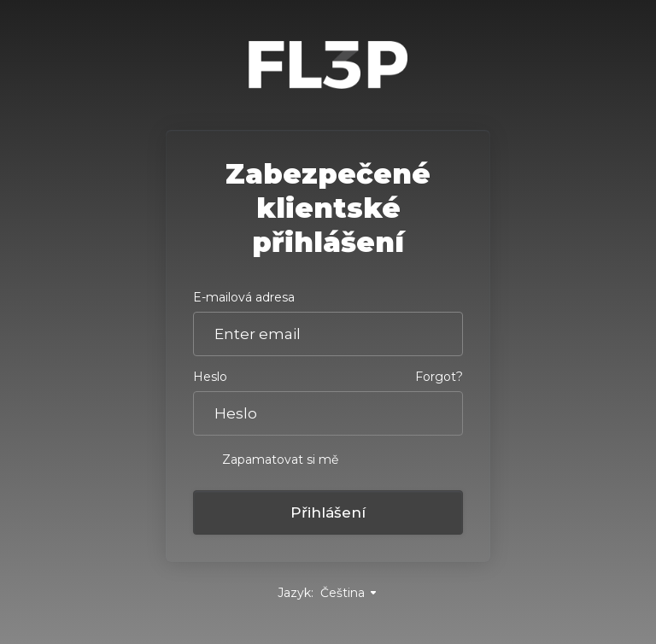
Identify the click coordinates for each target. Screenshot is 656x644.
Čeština (349, 593)
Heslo (210, 377)
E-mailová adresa (244, 297)
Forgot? (439, 377)
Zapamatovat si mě (266, 459)
